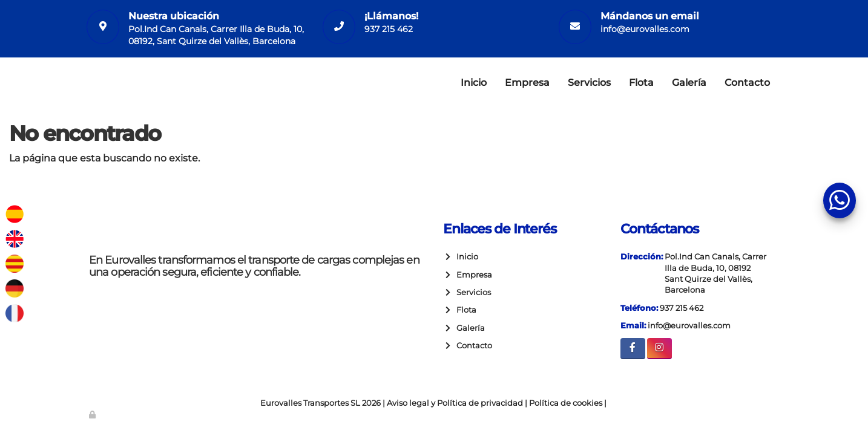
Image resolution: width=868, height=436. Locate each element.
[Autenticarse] (93, 415)
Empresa (527, 83)
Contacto (747, 83)
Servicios (589, 83)
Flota (641, 83)
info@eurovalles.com (645, 29)
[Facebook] (633, 349)
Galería (689, 83)
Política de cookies (566, 403)
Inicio (474, 83)
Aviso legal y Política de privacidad (455, 403)
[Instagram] (659, 349)
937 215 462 (389, 29)
